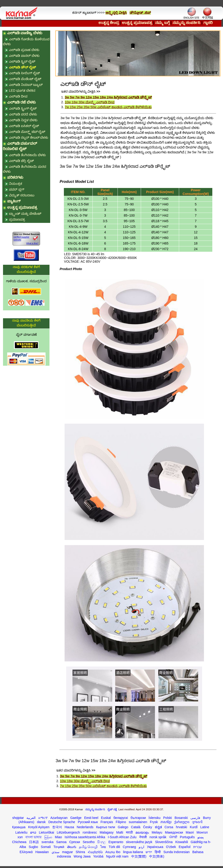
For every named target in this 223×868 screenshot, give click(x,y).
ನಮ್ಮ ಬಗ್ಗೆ (162, 23)
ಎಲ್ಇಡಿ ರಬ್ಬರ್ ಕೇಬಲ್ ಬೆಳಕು (29, 137)
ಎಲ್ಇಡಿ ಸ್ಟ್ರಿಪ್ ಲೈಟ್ (22, 61)
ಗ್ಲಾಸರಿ (208, 23)
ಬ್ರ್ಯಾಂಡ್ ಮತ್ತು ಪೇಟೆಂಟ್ (25, 214)
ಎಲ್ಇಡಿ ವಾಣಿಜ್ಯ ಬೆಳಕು (25, 33)
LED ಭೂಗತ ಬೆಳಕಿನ (22, 90)
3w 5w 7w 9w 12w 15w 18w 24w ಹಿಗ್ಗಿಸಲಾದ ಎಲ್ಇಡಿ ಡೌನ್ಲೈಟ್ (108, 97)
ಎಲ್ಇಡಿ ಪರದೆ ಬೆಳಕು (23, 114)
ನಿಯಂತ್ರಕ (16, 184)
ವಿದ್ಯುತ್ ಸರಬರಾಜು (22, 195)
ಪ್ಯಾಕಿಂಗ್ (14, 201)
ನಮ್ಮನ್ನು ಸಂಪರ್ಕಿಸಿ (186, 23)
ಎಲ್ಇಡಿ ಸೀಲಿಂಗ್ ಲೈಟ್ (25, 73)
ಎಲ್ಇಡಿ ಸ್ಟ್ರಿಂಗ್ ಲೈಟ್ (23, 108)
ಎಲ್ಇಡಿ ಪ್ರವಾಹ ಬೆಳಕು (24, 50)
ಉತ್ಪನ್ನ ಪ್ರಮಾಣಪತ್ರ (137, 23)
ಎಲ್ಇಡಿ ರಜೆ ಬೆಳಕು (21, 102)
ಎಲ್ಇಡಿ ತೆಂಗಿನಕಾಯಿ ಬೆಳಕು (27, 155)
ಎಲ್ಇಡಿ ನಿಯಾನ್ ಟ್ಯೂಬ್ (26, 85)
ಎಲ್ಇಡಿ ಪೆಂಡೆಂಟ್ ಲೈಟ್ (25, 79)
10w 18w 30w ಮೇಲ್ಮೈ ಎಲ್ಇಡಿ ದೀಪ (90, 102)
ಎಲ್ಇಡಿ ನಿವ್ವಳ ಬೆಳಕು (23, 120)
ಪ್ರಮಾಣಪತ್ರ (17, 219)
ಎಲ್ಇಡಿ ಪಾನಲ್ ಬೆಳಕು (24, 56)
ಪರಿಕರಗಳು (15, 177)
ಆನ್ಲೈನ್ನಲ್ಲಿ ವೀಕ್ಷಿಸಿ (116, 13)
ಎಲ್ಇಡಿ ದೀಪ (18, 96)
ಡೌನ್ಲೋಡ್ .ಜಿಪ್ (140, 13)
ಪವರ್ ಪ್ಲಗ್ (17, 189)
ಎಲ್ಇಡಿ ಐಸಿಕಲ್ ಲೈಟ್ (24, 126)
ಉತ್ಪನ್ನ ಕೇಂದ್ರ (109, 23)
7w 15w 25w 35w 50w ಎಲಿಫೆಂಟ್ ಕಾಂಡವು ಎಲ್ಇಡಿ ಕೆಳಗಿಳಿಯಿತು (108, 107)
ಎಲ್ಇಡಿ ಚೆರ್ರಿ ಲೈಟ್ (21, 161)
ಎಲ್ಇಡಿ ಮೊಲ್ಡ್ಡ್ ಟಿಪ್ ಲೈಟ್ (27, 132)
